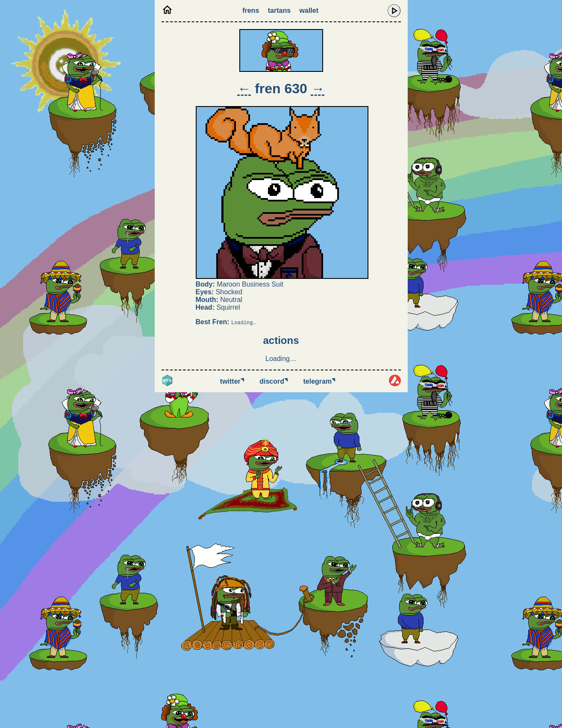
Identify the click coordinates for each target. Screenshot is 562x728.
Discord (274, 381)
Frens (251, 10)
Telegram (319, 381)
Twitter (232, 381)
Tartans (279, 10)
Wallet (309, 10)
